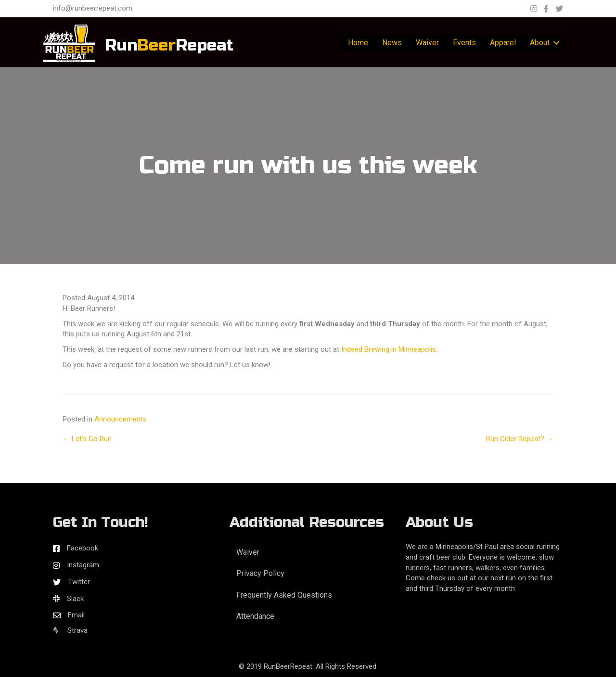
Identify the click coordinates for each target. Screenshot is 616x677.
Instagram (83, 565)
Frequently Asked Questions (284, 595)
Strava (70, 630)
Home (358, 43)
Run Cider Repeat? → (520, 439)
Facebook (83, 548)
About (540, 43)
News (392, 43)
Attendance (255, 616)
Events (464, 43)
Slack (75, 599)
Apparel (503, 43)
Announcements (121, 419)
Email (76, 615)
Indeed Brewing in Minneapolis (389, 349)
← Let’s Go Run (87, 439)
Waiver (427, 43)
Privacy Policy (260, 573)
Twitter (79, 582)
